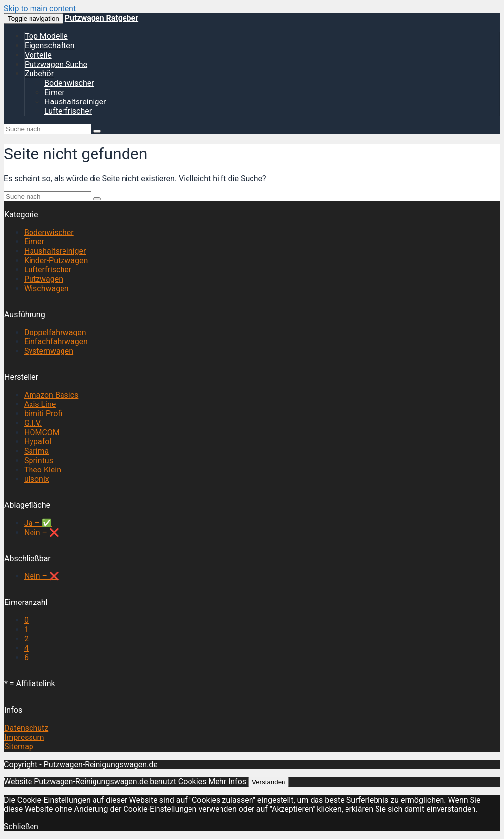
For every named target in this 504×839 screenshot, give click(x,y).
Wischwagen (47, 288)
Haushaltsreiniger (75, 102)
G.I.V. (33, 423)
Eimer (54, 92)
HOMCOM (42, 432)
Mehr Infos (227, 782)
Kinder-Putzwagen (56, 260)
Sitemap (19, 747)
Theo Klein (43, 470)
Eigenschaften (50, 46)
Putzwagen (44, 279)
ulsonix (37, 479)
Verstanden (268, 782)
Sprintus (39, 460)
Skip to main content (40, 9)
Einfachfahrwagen (56, 342)
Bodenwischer (69, 83)
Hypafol (38, 442)
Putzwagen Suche (56, 64)
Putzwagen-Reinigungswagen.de (101, 764)
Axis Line (40, 404)
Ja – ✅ (38, 523)
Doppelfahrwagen (55, 332)
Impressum (24, 737)
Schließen (21, 826)
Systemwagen (49, 351)
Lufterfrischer (68, 111)
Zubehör (39, 74)
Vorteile (38, 55)
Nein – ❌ (42, 532)
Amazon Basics (51, 395)
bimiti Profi (43, 414)
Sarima (36, 451)
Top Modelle (46, 36)
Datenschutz (26, 728)
